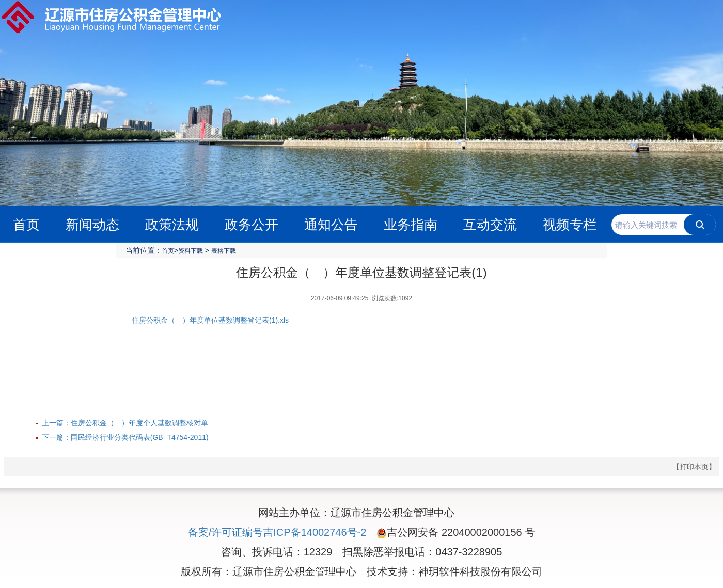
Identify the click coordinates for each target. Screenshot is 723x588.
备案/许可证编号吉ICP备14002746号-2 (277, 532)
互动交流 (490, 225)
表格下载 (224, 251)
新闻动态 (92, 225)
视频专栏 (570, 225)
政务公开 (252, 225)
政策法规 (172, 225)
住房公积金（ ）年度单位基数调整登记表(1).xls (210, 320)
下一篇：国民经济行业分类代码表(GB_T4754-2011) (125, 437)
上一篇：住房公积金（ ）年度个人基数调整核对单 (125, 423)
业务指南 (411, 225)
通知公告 (331, 225)
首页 (26, 225)
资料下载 (191, 251)
